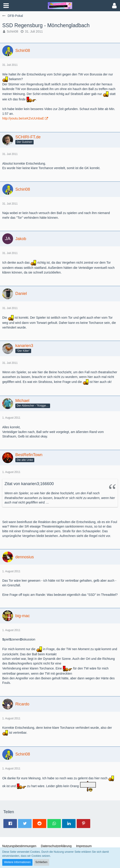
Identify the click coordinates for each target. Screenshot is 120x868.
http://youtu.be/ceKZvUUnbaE (23, 118)
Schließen (41, 862)
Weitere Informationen (17, 862)
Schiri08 (13, 31)
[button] (6, 6)
